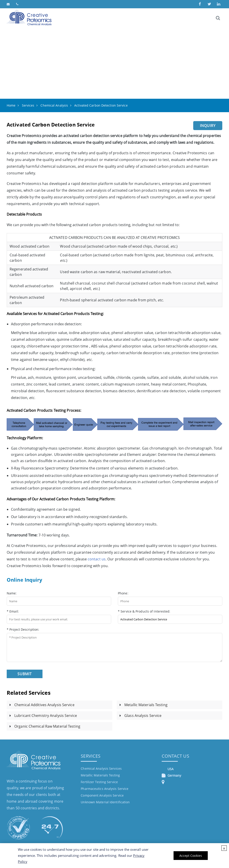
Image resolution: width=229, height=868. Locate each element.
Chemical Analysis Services (101, 768)
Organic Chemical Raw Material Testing (47, 726)
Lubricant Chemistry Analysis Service (46, 716)
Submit (25, 674)
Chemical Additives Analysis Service (44, 705)
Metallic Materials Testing (146, 705)
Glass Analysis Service (143, 716)
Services (28, 105)
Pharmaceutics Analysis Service (105, 789)
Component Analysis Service (102, 795)
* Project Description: (23, 629)
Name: (12, 593)
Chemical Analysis (54, 105)
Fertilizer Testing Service (99, 782)
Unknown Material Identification (105, 802)
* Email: (13, 611)
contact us (97, 559)
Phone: (123, 593)
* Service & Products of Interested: (144, 611)
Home (11, 105)
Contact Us (175, 756)
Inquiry (208, 126)
